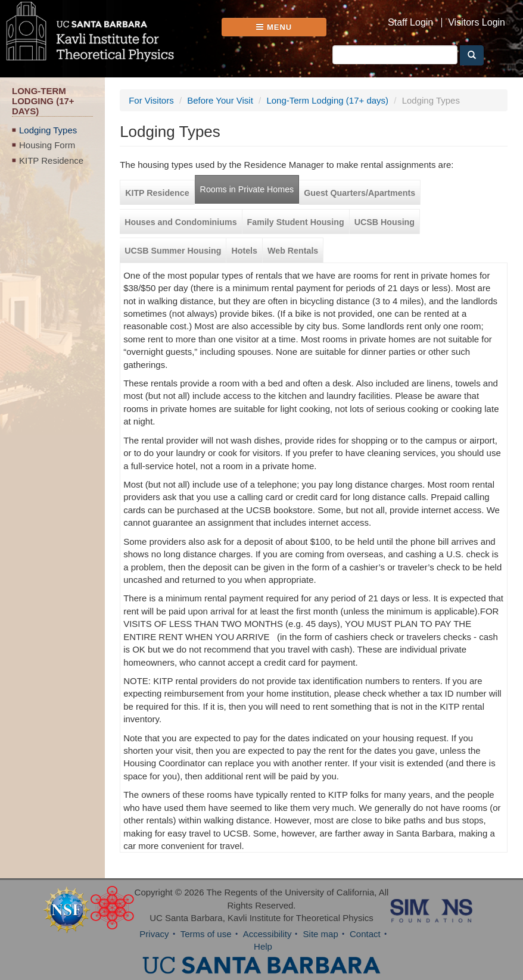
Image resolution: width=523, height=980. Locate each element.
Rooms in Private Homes (247, 189)
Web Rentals (293, 251)
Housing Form (47, 145)
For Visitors (151, 100)
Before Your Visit (220, 100)
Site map (321, 934)
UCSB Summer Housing (173, 251)
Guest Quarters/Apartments (359, 193)
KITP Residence (51, 160)
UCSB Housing (385, 222)
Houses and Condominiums (180, 222)
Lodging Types (48, 130)
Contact (365, 934)
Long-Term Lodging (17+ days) (327, 100)
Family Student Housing (296, 222)
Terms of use (206, 934)
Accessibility (267, 934)
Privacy (154, 934)
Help (263, 946)
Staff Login (410, 23)
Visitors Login (477, 23)
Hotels (244, 251)
